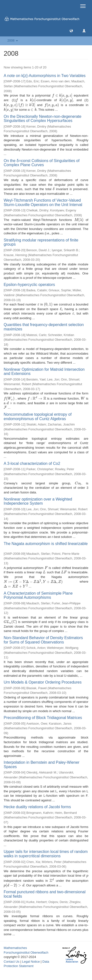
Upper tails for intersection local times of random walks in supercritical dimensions (46, 854)
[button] (71, 30)
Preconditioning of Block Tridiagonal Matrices (43, 718)
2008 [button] (13, 40)
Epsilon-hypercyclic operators (29, 285)
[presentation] (62, 95)
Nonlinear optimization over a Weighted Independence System (38, 501)
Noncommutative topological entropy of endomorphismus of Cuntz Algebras (38, 417)
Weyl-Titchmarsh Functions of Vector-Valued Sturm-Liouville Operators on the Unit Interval (43, 202)
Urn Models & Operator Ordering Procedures (43, 682)
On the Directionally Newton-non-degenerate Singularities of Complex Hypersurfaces (43, 119)
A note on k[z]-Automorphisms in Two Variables (45, 76)
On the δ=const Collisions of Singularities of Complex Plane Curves (42, 163)
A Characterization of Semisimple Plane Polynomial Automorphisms (38, 595)
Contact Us (12, 962)
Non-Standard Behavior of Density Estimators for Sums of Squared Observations (43, 640)
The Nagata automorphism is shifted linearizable (46, 544)
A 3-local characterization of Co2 (32, 463)
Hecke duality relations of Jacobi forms (37, 807)
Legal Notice (31, 962)
